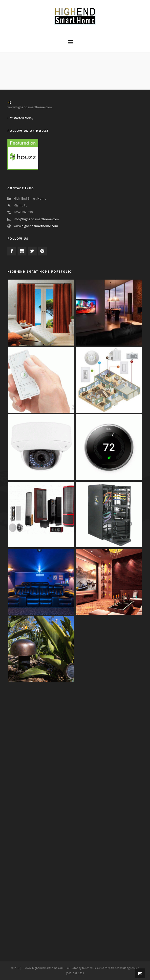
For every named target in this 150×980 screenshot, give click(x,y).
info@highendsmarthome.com (36, 219)
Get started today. (21, 118)
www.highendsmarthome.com (36, 226)
